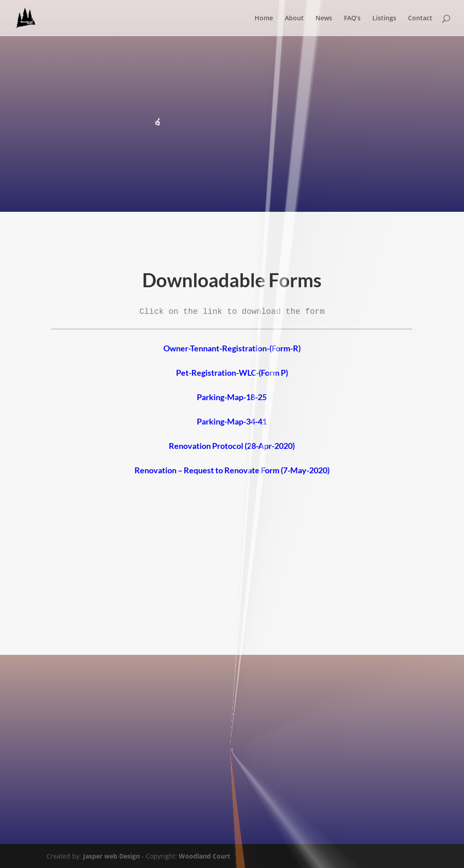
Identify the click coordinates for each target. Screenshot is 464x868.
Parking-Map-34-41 (232, 421)
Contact (420, 19)
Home (264, 19)
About (294, 19)
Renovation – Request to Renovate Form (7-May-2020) (232, 470)
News (324, 19)
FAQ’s (352, 19)
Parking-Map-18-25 (232, 397)
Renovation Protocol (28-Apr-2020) (232, 446)
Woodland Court (204, 856)
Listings (384, 19)
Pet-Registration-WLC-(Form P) (232, 373)
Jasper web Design (111, 856)
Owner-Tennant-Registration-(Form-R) (232, 348)
